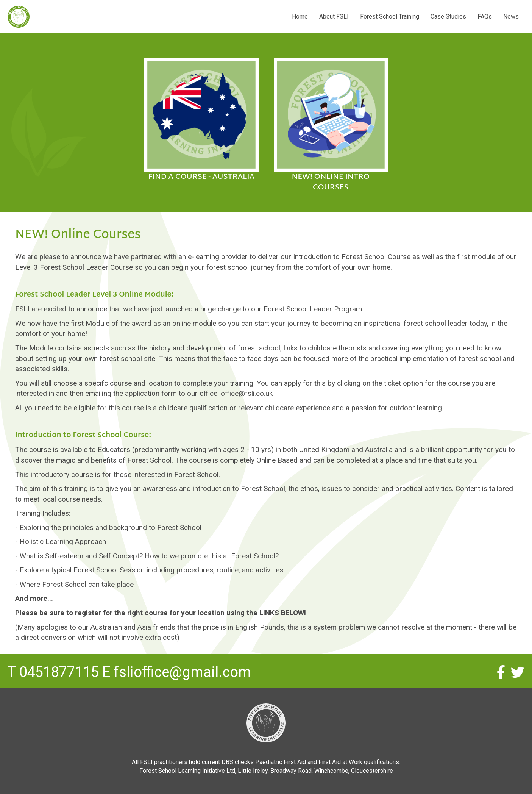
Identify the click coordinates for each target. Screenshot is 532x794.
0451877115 (59, 672)
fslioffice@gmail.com (182, 672)
